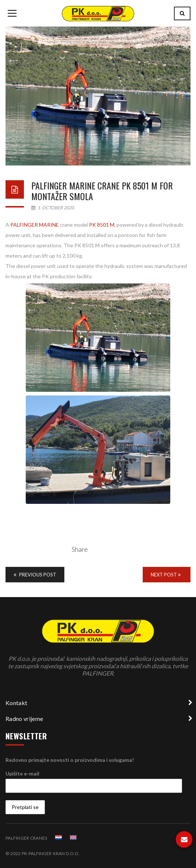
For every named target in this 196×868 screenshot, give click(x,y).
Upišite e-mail (22, 773)
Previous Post (35, 575)
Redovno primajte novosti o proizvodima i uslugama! (70, 760)
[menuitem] (58, 837)
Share (80, 549)
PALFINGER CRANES (26, 838)
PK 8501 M (102, 225)
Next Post (166, 575)
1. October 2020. (53, 208)
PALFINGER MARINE (35, 225)
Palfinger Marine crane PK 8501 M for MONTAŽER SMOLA (102, 191)
